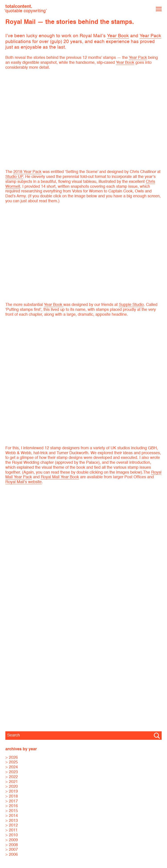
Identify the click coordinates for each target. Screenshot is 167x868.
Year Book (118, 36)
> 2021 (12, 782)
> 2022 (12, 777)
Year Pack (150, 36)
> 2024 (12, 767)
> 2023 (12, 772)
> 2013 (12, 821)
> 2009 (12, 840)
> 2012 (12, 825)
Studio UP (14, 177)
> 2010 (12, 835)
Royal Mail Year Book (60, 477)
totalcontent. (26, 9)
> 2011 (11, 830)
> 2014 (12, 816)
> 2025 (12, 762)
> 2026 (12, 758)
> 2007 (12, 850)
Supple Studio (131, 305)
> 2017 (12, 801)
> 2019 (12, 792)
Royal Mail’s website (24, 482)
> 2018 (12, 796)
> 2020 (12, 787)
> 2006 (12, 855)
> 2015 (12, 811)
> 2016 (12, 806)
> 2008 (12, 845)
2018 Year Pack (27, 172)
